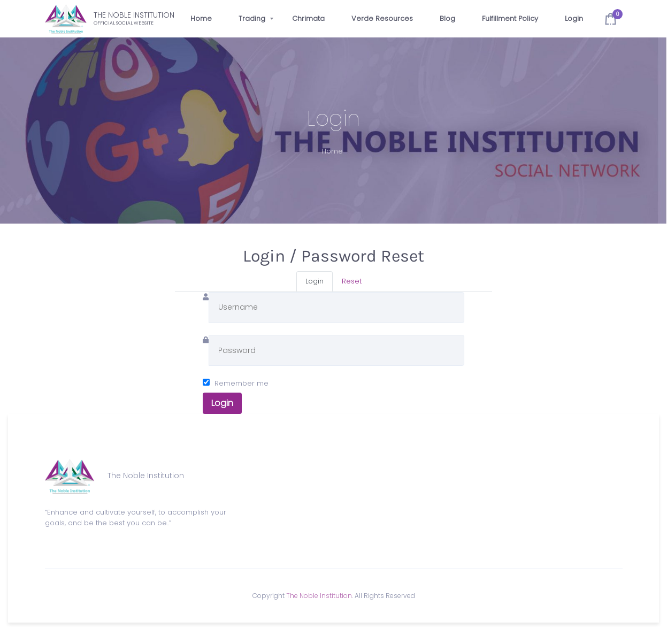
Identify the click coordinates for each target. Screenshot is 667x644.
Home (201, 18)
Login (574, 18)
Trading (252, 18)
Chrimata (308, 18)
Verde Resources (382, 18)
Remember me (241, 383)
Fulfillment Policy (510, 18)
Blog (447, 18)
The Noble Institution (319, 596)
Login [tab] (315, 281)
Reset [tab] (352, 281)
